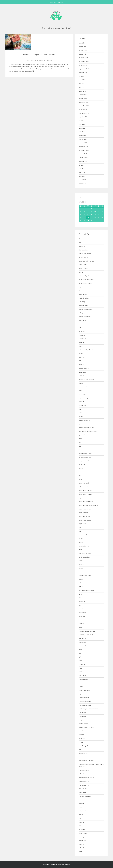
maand (81, 579)
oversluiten (83, 638)
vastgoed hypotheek (85, 796)
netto (81, 594)
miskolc (82, 587)
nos (80, 605)
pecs (80, 650)
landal (81, 561)
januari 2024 (83, 143)
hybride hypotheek (85, 487)
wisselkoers (83, 833)
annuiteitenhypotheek (86, 283)
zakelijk (82, 844)
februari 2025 (83, 95)
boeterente (82, 339)
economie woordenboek (86, 379)
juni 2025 (82, 80)
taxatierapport (84, 724)
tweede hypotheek (85, 746)
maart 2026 (82, 47)
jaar (80, 531)
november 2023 (84, 150)
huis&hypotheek (84, 483)
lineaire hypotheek (85, 576)
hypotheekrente (84, 513)
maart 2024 (83, 135)
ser (80, 683)
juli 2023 (82, 165)
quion (81, 657)
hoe (80, 450)
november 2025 (84, 61)
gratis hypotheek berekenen (88, 431)
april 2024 (82, 132)
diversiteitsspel (84, 368)
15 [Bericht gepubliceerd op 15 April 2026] (88, 215)
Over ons (53, 2)
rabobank (82, 664)
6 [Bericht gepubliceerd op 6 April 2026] (81, 212)
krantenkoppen (84, 546)
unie (80, 757)
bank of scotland (84, 298)
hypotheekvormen (85, 520)
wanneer (82, 822)
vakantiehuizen (84, 770)
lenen (81, 568)
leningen (82, 572)
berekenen (82, 320)
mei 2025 (82, 84)
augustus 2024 (83, 117)
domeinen (82, 372)
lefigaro (81, 564)
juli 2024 (82, 121)
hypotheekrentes (84, 516)
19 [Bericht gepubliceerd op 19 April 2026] (102, 215)
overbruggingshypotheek (87, 631)
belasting (82, 302)
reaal (81, 668)
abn (80, 243)
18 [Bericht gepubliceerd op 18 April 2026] (99, 215)
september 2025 (84, 69)
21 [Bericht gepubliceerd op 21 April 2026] (84, 218)
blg (80, 328)
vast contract (83, 789)
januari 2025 (83, 98)
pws (80, 653)
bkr (80, 324)
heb (80, 442)
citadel (81, 354)
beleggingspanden (85, 317)
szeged (81, 720)
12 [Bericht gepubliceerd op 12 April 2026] (102, 212)
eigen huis (82, 394)
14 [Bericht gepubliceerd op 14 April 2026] (84, 215)
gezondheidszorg (84, 420)
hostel (81, 468)
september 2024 (84, 113)
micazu (81, 583)
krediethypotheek (85, 557)
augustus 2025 (83, 73)
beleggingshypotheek (86, 309)
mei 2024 (82, 128)
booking (81, 342)
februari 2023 (83, 184)
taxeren (81, 735)
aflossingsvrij (83, 257)
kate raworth (83, 535)
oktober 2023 (83, 154)
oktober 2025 (83, 65)
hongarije (82, 464)
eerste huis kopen (85, 387)
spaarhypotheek (84, 698)
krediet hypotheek (85, 553)
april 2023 (82, 176)
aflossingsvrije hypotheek (87, 261)
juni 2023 (82, 169)
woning (41, 60)
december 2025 (84, 58)
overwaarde (83, 642)
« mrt (81, 223)
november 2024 (84, 106)
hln (80, 446)
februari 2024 (83, 139)
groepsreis (82, 435)
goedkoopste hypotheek (86, 428)
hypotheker (83, 524)
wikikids (82, 829)
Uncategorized (84, 753)
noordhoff (82, 601)
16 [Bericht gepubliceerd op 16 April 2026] (91, 215)
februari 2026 (83, 50)
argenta (81, 287)
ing (80, 527)
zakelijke (82, 848)
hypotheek (82, 498)
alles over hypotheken (86, 276)
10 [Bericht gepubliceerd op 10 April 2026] (95, 212)
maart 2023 (82, 180)
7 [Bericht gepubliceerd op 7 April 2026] (84, 212)
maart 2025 (82, 91)
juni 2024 (82, 124)
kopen (81, 539)
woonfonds (82, 841)
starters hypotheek (85, 701)
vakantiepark (83, 774)
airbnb (81, 272)
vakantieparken (84, 781)
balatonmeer (83, 294)
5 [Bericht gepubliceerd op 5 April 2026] (102, 209)
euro (80, 413)
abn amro (82, 246)
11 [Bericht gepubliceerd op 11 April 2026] (99, 212)
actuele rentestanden (86, 254)
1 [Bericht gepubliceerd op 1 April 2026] (88, 209)
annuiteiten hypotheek (86, 280)
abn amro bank (84, 250)
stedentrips (83, 716)
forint (81, 416)
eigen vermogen (84, 398)
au (80, 291)
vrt (80, 818)
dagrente (82, 357)
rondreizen (83, 675)
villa (80, 807)
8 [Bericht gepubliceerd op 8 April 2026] (88, 212)
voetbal (81, 815)
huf (80, 476)
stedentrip (82, 712)
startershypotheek (85, 705)
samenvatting (83, 679)
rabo (80, 661)
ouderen (81, 624)
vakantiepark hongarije (86, 778)
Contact (61, 2)
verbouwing (83, 800)
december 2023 (84, 147)
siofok (81, 687)
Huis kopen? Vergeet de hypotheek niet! (39, 55)
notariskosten (83, 609)
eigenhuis (82, 402)
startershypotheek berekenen (88, 709)
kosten (81, 542)
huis (80, 479)
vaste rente (82, 792)
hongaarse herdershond (86, 461)
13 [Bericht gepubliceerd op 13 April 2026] (81, 215)
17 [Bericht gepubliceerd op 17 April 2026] (95, 215)
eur (80, 409)
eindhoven (82, 405)
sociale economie (84, 690)
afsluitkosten (83, 265)
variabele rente (84, 785)
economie (82, 376)
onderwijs (82, 616)
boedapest (82, 335)
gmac (81, 424)
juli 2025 (82, 76)
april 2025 (82, 87)
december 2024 (84, 102)
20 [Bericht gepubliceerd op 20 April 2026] (81, 218)
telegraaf (82, 738)
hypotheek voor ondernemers (88, 505)
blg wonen (82, 331)
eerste (81, 383)
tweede (81, 742)
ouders (81, 627)
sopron (81, 694)
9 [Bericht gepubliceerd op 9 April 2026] (91, 212)
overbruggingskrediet (86, 635)
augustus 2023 (83, 161)
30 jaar (81, 239)
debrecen (82, 361)
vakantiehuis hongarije (86, 761)
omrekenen (83, 613)
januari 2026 (83, 54)
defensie (82, 365)
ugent (81, 749)
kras (80, 550)
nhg (80, 598)
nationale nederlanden (86, 590)
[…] (33, 71)
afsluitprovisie (84, 268)
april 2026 (82, 43)
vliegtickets (83, 811)
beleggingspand (84, 313)
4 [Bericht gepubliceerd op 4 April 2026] (99, 209)
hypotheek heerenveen (86, 502)
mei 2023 (82, 172)
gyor (80, 439)
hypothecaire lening (85, 494)
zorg (80, 852)
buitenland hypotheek (86, 350)
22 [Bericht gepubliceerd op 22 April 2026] (88, 218)
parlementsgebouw (85, 646)
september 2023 (84, 158)
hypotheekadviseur (85, 509)
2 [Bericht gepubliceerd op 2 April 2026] (91, 209)
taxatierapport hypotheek (87, 727)
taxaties (81, 731)
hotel (81, 472)
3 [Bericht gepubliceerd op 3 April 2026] (95, 209)
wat (80, 826)
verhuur (81, 804)
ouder (81, 620)
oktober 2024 (83, 110)
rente (81, 672)
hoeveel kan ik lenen (86, 453)
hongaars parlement (85, 457)
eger (80, 391)
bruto (81, 346)
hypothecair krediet (85, 490)
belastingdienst (84, 305)
